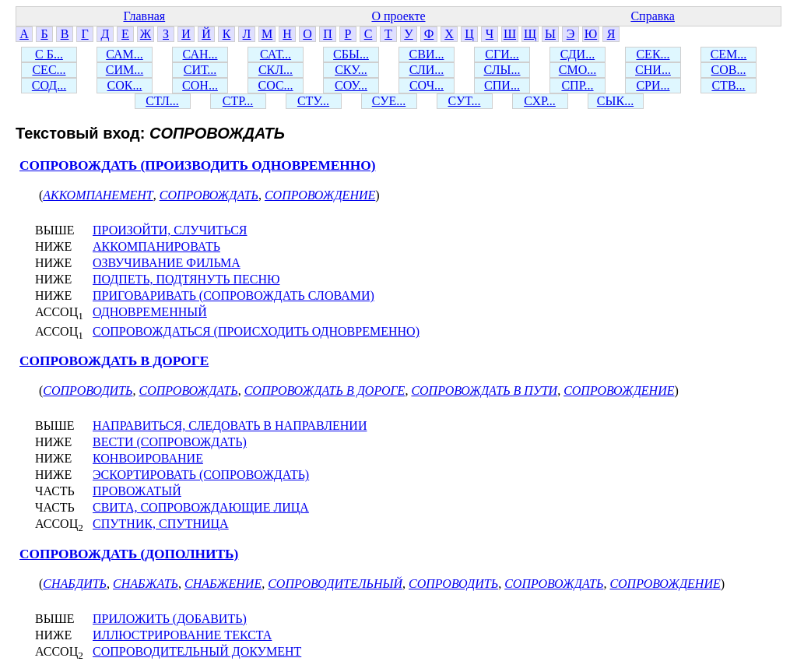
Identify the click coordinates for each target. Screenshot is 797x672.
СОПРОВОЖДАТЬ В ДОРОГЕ (114, 361)
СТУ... (313, 101)
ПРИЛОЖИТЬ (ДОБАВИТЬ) (170, 619)
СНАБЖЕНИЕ (223, 584)
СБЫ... (351, 54)
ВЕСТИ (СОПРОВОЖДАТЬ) (170, 442)
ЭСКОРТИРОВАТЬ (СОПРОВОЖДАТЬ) (201, 475)
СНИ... (653, 70)
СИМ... (125, 70)
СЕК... (653, 54)
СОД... (49, 85)
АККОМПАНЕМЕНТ (98, 195)
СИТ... (200, 70)
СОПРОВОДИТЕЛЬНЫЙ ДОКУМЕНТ (197, 651)
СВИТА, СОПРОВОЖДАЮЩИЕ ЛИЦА (201, 507)
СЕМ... (729, 54)
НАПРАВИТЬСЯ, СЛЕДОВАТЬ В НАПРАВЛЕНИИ (230, 426)
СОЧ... (427, 85)
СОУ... (351, 85)
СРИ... (653, 85)
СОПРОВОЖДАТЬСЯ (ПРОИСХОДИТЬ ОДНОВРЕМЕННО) (256, 331)
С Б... (49, 54)
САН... (200, 54)
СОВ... (729, 70)
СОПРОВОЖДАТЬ (209, 195)
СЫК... (615, 101)
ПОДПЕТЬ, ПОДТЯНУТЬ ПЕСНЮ (186, 279)
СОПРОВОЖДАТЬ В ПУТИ (484, 391)
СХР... (540, 101)
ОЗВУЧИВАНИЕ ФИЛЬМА (167, 263)
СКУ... (351, 70)
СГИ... (502, 54)
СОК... (125, 85)
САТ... (276, 54)
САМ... (125, 54)
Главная (144, 16)
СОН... (200, 85)
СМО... (578, 70)
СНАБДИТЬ (75, 584)
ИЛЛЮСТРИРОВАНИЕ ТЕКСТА (182, 635)
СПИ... (502, 85)
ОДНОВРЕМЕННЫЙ (150, 312)
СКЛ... (276, 70)
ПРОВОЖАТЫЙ (137, 491)
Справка (653, 16)
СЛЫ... (502, 70)
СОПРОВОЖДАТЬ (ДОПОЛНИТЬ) (129, 554)
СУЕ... (389, 101)
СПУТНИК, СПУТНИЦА (161, 524)
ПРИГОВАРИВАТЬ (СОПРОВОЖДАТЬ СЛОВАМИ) (233, 296)
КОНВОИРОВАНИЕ (148, 458)
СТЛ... (162, 101)
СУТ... (465, 101)
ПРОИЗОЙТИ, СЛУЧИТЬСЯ (170, 230)
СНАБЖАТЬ (146, 584)
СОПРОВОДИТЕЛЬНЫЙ (335, 584)
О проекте (398, 16)
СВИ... (427, 54)
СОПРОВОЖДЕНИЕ (320, 195)
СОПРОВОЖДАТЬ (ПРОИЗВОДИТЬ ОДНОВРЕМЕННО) (198, 165)
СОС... (275, 85)
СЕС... (49, 70)
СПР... (577, 85)
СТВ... (728, 85)
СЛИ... (427, 70)
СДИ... (578, 54)
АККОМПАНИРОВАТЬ (156, 246)
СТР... (238, 101)
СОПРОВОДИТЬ (88, 391)
